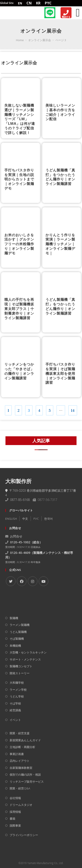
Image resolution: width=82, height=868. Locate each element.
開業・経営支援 (20, 733)
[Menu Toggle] (78, 13)
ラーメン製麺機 (20, 625)
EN (20, 3)
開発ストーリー (20, 673)
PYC (48, 3)
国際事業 (15, 826)
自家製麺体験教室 (21, 768)
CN (29, 3)
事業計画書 (17, 754)
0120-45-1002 (20, 542)
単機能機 (15, 646)
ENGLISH (11, 519)
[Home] (13, 13)
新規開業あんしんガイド (25, 740)
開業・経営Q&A (20, 788)
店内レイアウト (20, 761)
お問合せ (14, 536)
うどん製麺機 (18, 632)
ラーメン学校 (18, 690)
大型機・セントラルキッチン (28, 652)
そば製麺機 (17, 639)
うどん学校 (17, 696)
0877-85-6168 (20, 500)
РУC (36, 519)
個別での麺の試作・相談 (25, 775)
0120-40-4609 (20, 553)
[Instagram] (33, 581)
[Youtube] (44, 581)
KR (38, 3)
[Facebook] (22, 581)
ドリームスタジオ (21, 805)
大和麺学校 (17, 683)
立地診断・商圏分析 (22, 747)
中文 (25, 519)
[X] (11, 581)
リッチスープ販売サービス (27, 782)
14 (73, 409)
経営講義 (15, 710)
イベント (15, 720)
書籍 (12, 819)
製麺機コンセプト (21, 666)
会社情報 (15, 798)
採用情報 (15, 812)
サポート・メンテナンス (25, 659)
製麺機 (14, 618)
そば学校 (15, 703)
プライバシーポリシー (24, 835)
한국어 (48, 519)
